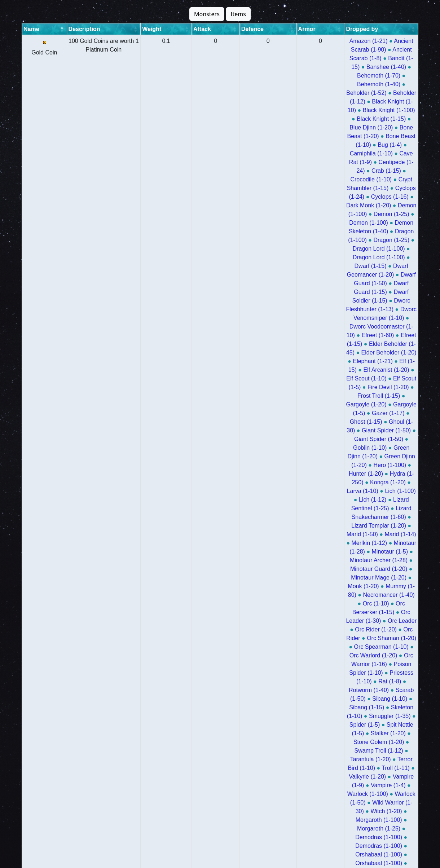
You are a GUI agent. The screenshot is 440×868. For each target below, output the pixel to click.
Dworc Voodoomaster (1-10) (373, 153)
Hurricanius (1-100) (354, 742)
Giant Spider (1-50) (302, 205)
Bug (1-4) (274, 84)
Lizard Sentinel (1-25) (326, 231)
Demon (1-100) (281, 110)
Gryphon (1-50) (338, 690)
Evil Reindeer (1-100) (317, 759)
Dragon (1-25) (371, 119)
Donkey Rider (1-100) (374, 707)
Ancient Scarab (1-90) (333, 41)
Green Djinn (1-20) (302, 214)
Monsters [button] (207, 14)
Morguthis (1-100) (385, 430)
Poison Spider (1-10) (307, 301)
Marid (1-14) (395, 240)
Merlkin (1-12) (278, 249)
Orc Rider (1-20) (306, 283)
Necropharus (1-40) (362, 508)
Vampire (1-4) (385, 344)
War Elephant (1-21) (359, 846)
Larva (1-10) (361, 223)
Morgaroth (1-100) (329, 361)
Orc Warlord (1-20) (353, 292)
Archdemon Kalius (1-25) (301, 413)
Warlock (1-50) (331, 353)
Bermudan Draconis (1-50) (371, 655)
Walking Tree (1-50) (287, 690)
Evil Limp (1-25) (329, 733)
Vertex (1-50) (368, 647)
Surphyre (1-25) (331, 422)
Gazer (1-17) (275, 197)
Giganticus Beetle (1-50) (352, 829)
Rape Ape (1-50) (306, 603)
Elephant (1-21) (328, 171)
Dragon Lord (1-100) (326, 127)
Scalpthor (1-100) (379, 638)
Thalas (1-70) (397, 448)
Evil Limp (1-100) (378, 733)
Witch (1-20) (283, 361)
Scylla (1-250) (340, 578)
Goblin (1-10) (350, 205)
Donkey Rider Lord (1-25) (300, 820)
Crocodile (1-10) (339, 93)
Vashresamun (311, 500)
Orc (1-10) (273, 275)
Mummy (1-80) (332, 266)
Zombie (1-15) (308, 846)
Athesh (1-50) (338, 430)
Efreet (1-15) (316, 162)
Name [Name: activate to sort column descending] (31, 29)
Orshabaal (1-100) (391, 370)
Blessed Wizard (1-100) (289, 673)
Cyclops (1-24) (294, 102)
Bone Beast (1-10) (387, 76)
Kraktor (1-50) (394, 612)
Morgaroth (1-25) (380, 361)
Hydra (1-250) (278, 223)
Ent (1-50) (282, 681)
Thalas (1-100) (311, 448)
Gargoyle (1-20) (340, 188)
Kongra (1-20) (321, 223)
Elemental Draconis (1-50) (370, 664)
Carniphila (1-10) (314, 84)
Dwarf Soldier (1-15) (306, 145)
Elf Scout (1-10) (302, 179)
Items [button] (238, 14)
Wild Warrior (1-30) (381, 353)
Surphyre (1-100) (283, 422)
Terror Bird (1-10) (365, 335)
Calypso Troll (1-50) (362, 526)
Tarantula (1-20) (316, 335)
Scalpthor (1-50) (281, 647)
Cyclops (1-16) (339, 102)
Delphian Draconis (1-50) (298, 664)
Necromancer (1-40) (383, 266)
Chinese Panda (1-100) (375, 699)
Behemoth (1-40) (280, 58)
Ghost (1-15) (314, 197)
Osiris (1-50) (339, 396)
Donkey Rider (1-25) (288, 716)
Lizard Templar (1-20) (308, 240)
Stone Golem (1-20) (363, 327)
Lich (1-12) (278, 231)
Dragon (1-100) (326, 119)
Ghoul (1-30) (353, 197)
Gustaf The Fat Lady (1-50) (375, 629)
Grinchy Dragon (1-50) (358, 768)
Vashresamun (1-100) (383, 482)
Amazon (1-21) (279, 41)
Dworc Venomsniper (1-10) (295, 153)
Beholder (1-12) (375, 58)
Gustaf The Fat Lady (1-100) (297, 629)
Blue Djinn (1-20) (281, 76)
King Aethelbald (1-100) (363, 794)
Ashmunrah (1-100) (356, 456)
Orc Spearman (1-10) (294, 292)
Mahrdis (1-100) (318, 474)
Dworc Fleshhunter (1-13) (371, 145)
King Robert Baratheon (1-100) (356, 725)
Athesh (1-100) (295, 430)
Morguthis (273, 448)
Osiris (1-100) (299, 396)
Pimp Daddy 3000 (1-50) (371, 621)
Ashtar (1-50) (318, 569)
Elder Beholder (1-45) (366, 162)
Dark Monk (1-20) (386, 102)
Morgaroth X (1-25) (386, 837)
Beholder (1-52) (328, 58)
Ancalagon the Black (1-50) (337, 595)
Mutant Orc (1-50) (349, 673)
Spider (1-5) (384, 318)
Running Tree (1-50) (289, 829)
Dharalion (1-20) (382, 396)
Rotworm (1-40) (279, 309)
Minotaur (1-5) (367, 249)
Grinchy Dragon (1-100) (292, 768)
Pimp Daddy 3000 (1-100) (300, 621)
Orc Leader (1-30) (376, 275)
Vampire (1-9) (344, 344)
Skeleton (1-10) (294, 318)
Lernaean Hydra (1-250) (291, 742)
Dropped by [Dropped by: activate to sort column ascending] (274, 29)
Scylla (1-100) (298, 578)
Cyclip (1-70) (284, 707)
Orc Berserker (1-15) (320, 275)
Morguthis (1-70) (335, 439)
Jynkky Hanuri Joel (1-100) (368, 603)
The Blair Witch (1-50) (360, 785)
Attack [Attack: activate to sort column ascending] (182, 29)
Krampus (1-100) (339, 552)
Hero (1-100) (349, 214)
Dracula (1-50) (307, 794)
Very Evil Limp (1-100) (343, 803)
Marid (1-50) (358, 240)
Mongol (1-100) (288, 638)
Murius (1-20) (362, 387)
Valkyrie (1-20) (301, 344)
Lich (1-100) (399, 223)
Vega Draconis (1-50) (389, 777)
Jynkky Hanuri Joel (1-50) (291, 612)
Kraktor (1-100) (350, 612)
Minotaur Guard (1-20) (331, 257)
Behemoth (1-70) (384, 50)
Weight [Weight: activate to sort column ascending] (154, 29)
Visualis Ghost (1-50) (328, 777)
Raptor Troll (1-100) (390, 543)
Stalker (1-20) (314, 327)
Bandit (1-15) (293, 50)
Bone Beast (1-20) (333, 76)
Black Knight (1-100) (327, 67)
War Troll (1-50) (311, 534)
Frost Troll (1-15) (292, 188)
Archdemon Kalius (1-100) (381, 404)
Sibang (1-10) (365, 309)
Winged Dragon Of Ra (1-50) (333, 586)
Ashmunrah (276, 474)
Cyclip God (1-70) (357, 751)
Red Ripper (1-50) (305, 751)
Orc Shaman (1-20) (390, 283)
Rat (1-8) (399, 301)
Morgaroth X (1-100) (330, 837)
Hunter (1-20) (389, 214)
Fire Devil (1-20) (394, 179)
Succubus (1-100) (335, 560)
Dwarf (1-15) (375, 127)
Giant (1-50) (317, 681)
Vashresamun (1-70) (347, 491)
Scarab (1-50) (323, 309)
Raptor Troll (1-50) (287, 552)
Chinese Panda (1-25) (311, 699)
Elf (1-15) (366, 171)
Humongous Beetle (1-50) (372, 681)
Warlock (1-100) (285, 353)
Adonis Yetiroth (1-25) (334, 517)
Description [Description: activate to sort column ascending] (67, 29)
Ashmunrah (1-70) (319, 465)
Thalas (316, 456)
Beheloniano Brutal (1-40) (297, 508)
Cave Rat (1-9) (361, 84)
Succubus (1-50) (386, 560)
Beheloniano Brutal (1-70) (368, 500)
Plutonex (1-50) (310, 655)
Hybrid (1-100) (279, 404)
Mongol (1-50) (332, 638)
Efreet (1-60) (277, 162)
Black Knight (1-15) (384, 67)
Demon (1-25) (325, 110)
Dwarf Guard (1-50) (340, 136)
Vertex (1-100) (327, 647)
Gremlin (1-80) (397, 673)
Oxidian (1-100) (362, 569)
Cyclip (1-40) (324, 707)
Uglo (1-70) (373, 422)
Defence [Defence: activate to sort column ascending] (211, 29)
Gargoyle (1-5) (385, 188)
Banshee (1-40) (336, 50)
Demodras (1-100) (284, 370)
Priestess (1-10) (361, 301)
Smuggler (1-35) (341, 318)
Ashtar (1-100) (277, 569)
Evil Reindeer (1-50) (377, 759)
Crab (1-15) (297, 93)
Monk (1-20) (291, 266)
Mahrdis (338, 482)
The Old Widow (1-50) (310, 387)
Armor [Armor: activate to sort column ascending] (240, 29)
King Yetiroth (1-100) (364, 534)
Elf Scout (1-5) (348, 179)
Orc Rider (346, 283)
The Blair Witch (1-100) (295, 785)
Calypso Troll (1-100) (303, 526)
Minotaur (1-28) (322, 249)
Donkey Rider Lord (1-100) (380, 811)
